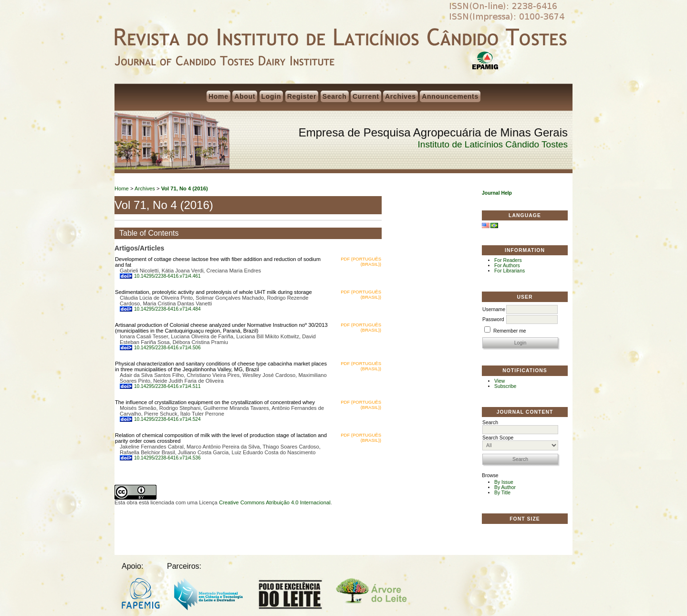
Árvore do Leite (373, 592)
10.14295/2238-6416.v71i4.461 (167, 276)
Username (494, 309)
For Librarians (510, 271)
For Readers (508, 260)
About (245, 96)
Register (302, 96)
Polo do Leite (293, 595)
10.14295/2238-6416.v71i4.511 (167, 386)
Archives (401, 96)
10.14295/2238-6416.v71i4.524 (167, 419)
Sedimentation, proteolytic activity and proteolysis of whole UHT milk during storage (213, 292)
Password (493, 319)
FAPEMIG (141, 593)
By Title (502, 493)
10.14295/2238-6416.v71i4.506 (167, 348)
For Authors (507, 266)
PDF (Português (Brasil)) (361, 261)
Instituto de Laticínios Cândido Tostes (493, 144)
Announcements (450, 96)
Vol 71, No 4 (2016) (185, 188)
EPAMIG (485, 62)
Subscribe (505, 386)
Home (219, 96)
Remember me (510, 331)
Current (366, 96)
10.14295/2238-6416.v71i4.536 (167, 458)
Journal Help (497, 193)
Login (271, 96)
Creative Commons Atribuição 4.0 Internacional (275, 502)
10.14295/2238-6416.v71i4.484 (167, 309)
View (500, 381)
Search (335, 96)
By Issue (504, 482)
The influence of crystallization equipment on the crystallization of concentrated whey (215, 402)
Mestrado (212, 596)
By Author (505, 487)
